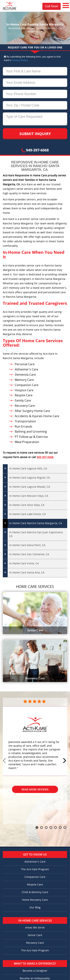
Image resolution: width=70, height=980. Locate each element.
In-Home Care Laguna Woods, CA (30, 487)
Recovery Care (35, 943)
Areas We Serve (35, 928)
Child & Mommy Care (35, 892)
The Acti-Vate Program (35, 869)
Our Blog (35, 908)
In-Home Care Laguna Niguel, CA (29, 478)
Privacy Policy (20, 60)
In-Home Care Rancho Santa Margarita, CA (36, 523)
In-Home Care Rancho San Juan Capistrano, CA (36, 534)
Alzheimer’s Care (35, 862)
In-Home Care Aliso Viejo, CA (27, 505)
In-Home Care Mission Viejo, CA (29, 496)
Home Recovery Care (35, 900)
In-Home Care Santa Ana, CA (27, 573)
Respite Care (35, 885)
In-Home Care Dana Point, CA (27, 545)
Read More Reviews (35, 789)
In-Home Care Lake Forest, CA (27, 514)
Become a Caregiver (35, 971)
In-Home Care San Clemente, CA (29, 554)
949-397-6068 (35, 150)
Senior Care (35, 935)
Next (65, 761)
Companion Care (35, 877)
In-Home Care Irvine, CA (24, 563)
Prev (5, 761)
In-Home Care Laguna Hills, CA (28, 469)
